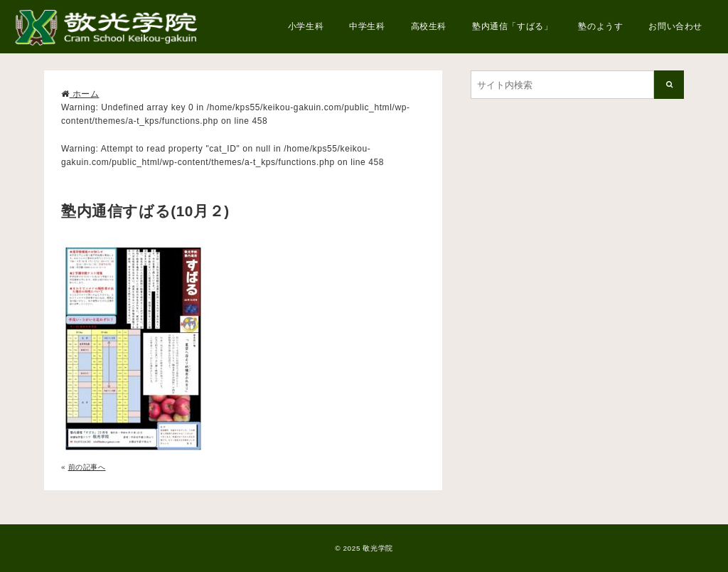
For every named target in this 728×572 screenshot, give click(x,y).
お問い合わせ (675, 26)
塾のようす (600, 26)
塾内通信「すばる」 (512, 26)
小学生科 (306, 26)
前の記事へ (87, 467)
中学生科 (367, 26)
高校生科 (429, 26)
